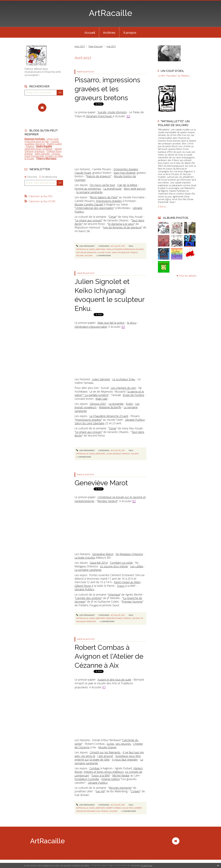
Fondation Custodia (87, 779)
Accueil (90, 33)
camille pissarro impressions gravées (125, 249)
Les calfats (137, 566)
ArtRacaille (111, 13)
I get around (105, 756)
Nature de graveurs (99, 176)
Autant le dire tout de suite (114, 680)
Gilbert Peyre (83, 586)
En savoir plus (147, 865)
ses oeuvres (124, 744)
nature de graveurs (86, 253)
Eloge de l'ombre (133, 395)
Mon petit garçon (135, 189)
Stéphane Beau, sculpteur (39, 149)
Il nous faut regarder (125, 760)
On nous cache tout (102, 185)
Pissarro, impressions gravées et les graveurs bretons (107, 89)
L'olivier (135, 791)
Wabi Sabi (101, 399)
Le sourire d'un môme (114, 566)
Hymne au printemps (88, 189)
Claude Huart (83, 173)
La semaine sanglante (88, 570)
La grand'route (112, 189)
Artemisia (114, 594)
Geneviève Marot (101, 483)
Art (123, 246)
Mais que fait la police (111, 323)
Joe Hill (100, 791)
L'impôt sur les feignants (105, 752)
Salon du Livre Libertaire (90, 423)
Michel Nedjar (121, 775)
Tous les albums (188, 276)
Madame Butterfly (110, 407)
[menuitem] (90, 32)
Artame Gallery (111, 779)
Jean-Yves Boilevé (125, 173)
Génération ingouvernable (91, 327)
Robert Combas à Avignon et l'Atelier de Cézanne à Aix (109, 656)
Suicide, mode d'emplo (112, 112)
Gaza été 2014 (99, 563)
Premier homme (132, 602)
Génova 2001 (98, 404)
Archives (109, 33)
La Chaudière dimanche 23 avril (109, 416)
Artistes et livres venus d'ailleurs (104, 772)
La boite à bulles (85, 558)
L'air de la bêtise (127, 185)
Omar (113, 217)
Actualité (116, 246)
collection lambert (132, 808)
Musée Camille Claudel (89, 204)
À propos (130, 33)
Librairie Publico (135, 420)
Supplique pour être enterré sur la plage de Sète (108, 758)
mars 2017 (80, 46)
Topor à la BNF (101, 775)
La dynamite (116, 404)
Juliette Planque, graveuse (43, 150)
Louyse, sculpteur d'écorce (42, 142)
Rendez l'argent (107, 501)
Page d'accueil (96, 46)
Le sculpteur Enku (124, 379)
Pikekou (30, 146)
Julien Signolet (42, 154)
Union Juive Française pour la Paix (42, 140)
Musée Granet (107, 747)
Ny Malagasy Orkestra (129, 554)
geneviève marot (114, 618)
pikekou (126, 454)
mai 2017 (111, 46)
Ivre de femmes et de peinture (122, 227)
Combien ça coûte (121, 563)
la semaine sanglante (89, 192)
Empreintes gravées (126, 169)
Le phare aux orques (89, 220)
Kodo (130, 404)
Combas (94, 768)
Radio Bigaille (44, 146)
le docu (132, 323)
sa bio (110, 744)
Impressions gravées (109, 201)
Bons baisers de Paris (104, 197)
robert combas (113, 808)
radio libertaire (97, 249)
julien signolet (114, 454)
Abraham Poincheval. (99, 116)
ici (128, 116)
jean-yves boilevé (121, 253)
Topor (121, 586)
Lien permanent (85, 246)
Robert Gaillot (54, 144)
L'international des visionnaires (95, 208)
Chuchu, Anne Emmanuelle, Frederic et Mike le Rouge (44, 156)
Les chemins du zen (123, 388)
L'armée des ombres (88, 598)
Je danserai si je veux (121, 224)
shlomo (89, 256)
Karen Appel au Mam (127, 582)
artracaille (82, 249)
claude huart (104, 253)
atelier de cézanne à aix (88, 811)
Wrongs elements (120, 788)
